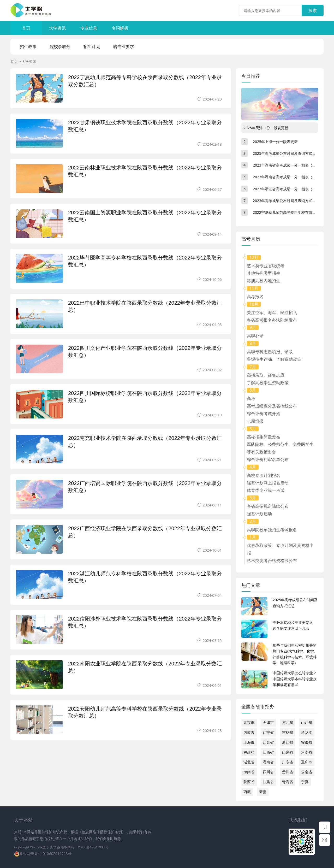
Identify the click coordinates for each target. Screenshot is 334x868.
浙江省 (288, 742)
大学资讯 (57, 28)
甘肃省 (268, 782)
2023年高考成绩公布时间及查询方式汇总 (286, 201)
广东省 (288, 762)
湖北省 (249, 762)
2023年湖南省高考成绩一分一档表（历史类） (290, 165)
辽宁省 (268, 732)
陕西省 (249, 782)
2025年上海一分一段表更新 (275, 142)
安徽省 (307, 742)
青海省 (288, 782)
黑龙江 (307, 732)
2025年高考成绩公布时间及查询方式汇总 (286, 153)
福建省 (249, 752)
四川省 (268, 772)
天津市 (268, 722)
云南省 (307, 772)
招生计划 (92, 46)
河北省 (288, 722)
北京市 (249, 722)
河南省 (307, 752)
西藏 (247, 792)
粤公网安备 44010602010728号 (45, 854)
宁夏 (305, 782)
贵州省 (288, 772)
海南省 (249, 772)
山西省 (307, 722)
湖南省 (268, 762)
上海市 (249, 742)
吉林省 (288, 732)
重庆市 (307, 762)
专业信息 (89, 28)
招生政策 (28, 46)
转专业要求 (124, 46)
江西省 (268, 752)
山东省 (288, 752)
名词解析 (120, 28)
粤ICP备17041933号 (93, 847)
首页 (26, 28)
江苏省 (268, 742)
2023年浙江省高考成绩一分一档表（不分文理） (292, 189)
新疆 (263, 792)
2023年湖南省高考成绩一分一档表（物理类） (290, 177)
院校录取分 (60, 46)
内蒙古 (249, 732)
